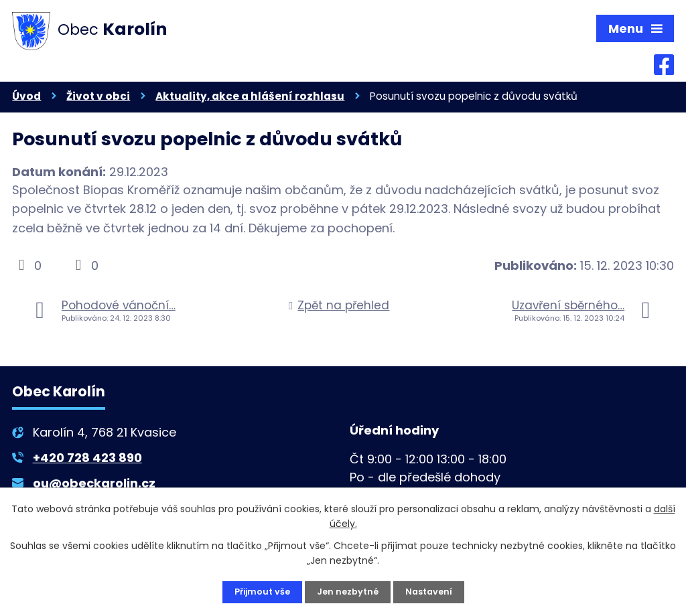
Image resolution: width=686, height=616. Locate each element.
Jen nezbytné (348, 591)
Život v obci (98, 99)
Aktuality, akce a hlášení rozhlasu (250, 99)
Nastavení (433, 591)
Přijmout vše (258, 591)
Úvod (26, 99)
